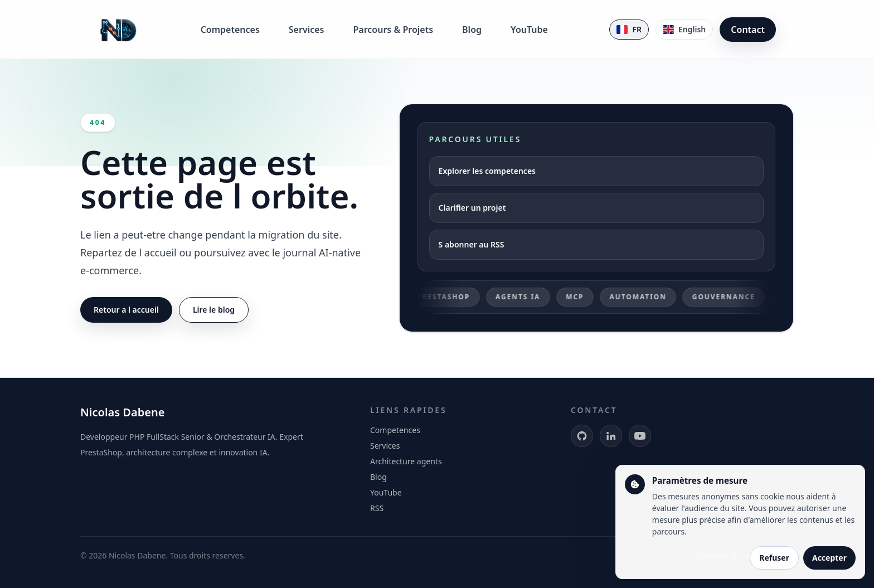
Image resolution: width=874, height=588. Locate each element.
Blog (472, 30)
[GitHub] (582, 436)
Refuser (774, 558)
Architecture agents (406, 461)
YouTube (529, 30)
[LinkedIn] (611, 436)
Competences (230, 30)
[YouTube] (640, 436)
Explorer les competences (487, 171)
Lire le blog (214, 310)
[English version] (684, 30)
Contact (748, 30)
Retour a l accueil (126, 310)
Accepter (829, 558)
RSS (377, 508)
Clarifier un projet (472, 208)
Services (307, 30)
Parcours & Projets (393, 30)
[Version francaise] (629, 30)
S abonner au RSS (472, 244)
